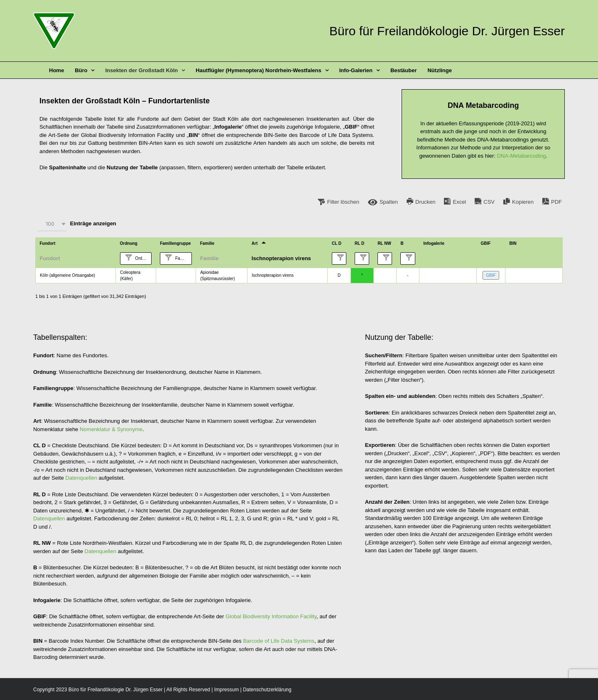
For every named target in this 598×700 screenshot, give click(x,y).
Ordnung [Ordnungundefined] (129, 243)
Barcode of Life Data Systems (279, 641)
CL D (346, 258)
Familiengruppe (183, 258)
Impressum (227, 690)
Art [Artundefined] (255, 243)
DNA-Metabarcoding (522, 156)
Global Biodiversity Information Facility (271, 616)
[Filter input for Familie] (220, 259)
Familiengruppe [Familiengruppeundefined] (175, 243)
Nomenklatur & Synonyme (111, 429)
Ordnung (143, 258)
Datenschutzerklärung (267, 690)
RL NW (392, 258)
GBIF (491, 275)
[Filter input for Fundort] (72, 259)
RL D (369, 258)
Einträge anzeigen (76, 224)
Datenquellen (81, 478)
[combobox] (52, 224)
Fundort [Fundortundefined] (47, 243)
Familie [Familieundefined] (207, 243)
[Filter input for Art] (285, 259)
